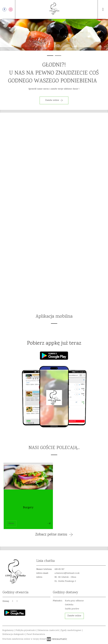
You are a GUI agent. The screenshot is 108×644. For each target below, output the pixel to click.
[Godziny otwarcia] (17, 601)
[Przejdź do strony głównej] (54, 9)
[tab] (50, 56)
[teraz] (13, 601)
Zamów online (74, 616)
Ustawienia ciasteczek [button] (49, 630)
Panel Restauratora (36, 634)
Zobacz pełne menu (54, 535)
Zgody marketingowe (71, 630)
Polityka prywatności (26, 630)
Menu (11, 524)
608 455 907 (60, 569)
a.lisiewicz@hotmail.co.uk (67, 573)
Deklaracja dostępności (14, 634)
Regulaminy (8, 630)
